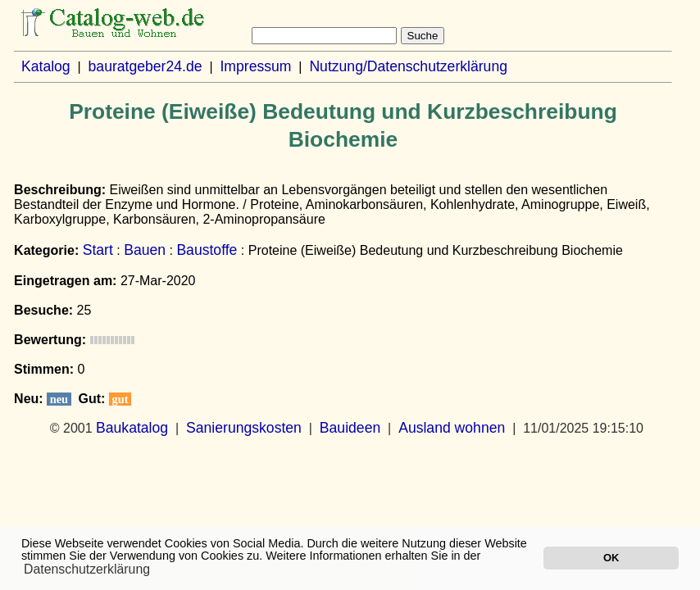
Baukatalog (132, 428)
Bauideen (350, 428)
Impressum (255, 66)
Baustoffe (207, 250)
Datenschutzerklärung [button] (87, 569)
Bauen (145, 250)
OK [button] (611, 558)
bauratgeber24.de (145, 66)
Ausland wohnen (452, 428)
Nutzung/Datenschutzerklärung (408, 66)
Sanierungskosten (244, 428)
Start (98, 250)
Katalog (46, 66)
